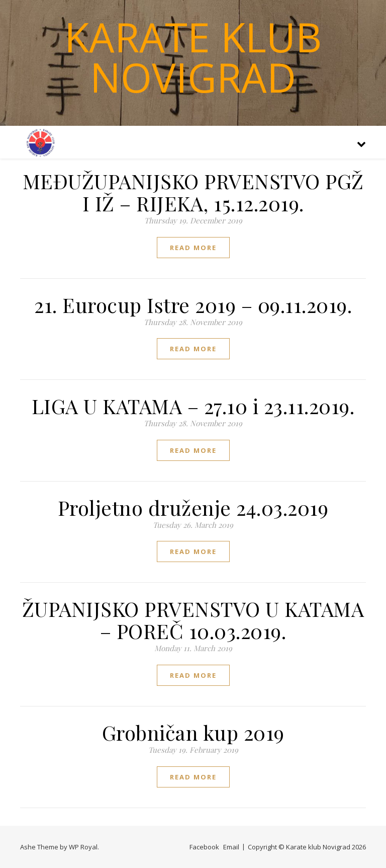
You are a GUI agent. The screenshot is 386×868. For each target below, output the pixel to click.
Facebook (204, 847)
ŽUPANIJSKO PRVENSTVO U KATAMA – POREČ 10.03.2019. (193, 620)
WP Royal (83, 847)
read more (193, 248)
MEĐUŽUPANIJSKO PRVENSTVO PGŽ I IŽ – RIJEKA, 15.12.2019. (193, 192)
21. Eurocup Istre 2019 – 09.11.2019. (193, 305)
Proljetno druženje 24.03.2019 (193, 507)
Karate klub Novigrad (193, 57)
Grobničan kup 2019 (193, 732)
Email (231, 847)
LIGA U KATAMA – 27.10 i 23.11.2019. (193, 406)
